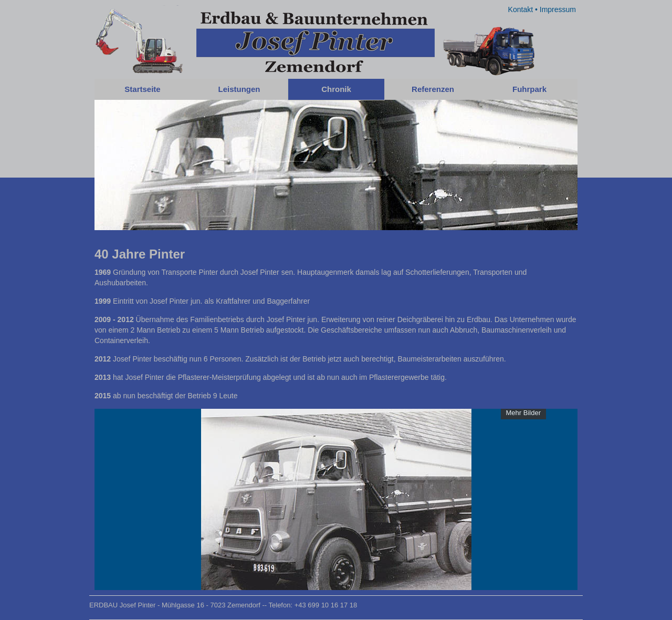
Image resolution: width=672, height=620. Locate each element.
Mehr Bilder (523, 413)
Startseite (142, 89)
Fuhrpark (529, 89)
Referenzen (433, 89)
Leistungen (239, 89)
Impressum (558, 9)
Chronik (336, 89)
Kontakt (521, 9)
